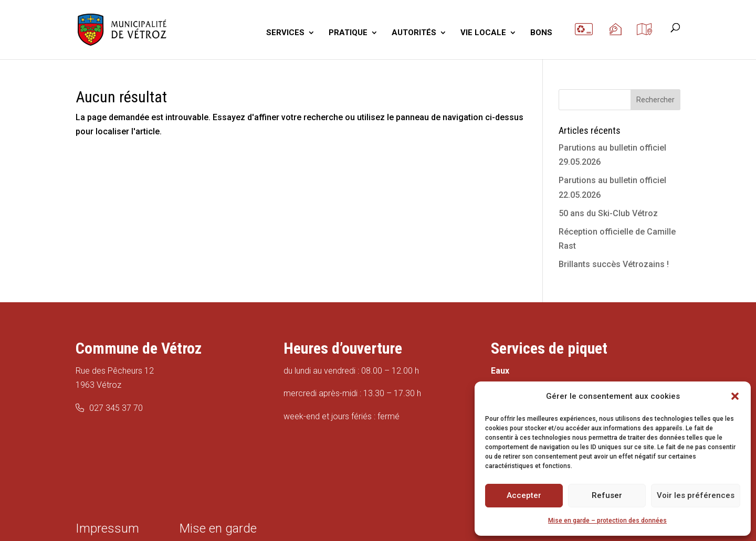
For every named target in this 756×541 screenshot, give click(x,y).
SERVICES (285, 33)
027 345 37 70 (116, 408)
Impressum (107, 528)
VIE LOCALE (483, 33)
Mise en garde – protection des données (607, 521)
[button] (735, 396)
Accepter (524, 495)
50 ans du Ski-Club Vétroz (608, 213)
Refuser (607, 495)
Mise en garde (218, 528)
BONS (541, 33)
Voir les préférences (696, 495)
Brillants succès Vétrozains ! (614, 264)
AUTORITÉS (414, 33)
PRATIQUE (348, 33)
